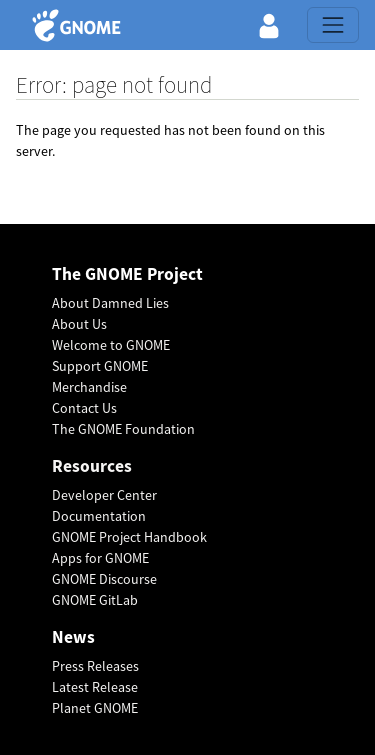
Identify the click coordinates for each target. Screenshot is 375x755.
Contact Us (84, 408)
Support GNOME (100, 366)
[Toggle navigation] (333, 25)
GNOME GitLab (95, 600)
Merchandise (89, 387)
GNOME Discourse (104, 579)
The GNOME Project (127, 274)
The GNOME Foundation (123, 429)
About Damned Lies (110, 303)
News (73, 637)
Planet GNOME (95, 708)
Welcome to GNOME (111, 345)
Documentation (99, 516)
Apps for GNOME (100, 558)
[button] (269, 25)
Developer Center (104, 495)
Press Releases (95, 666)
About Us (79, 324)
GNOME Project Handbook (129, 537)
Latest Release (95, 687)
